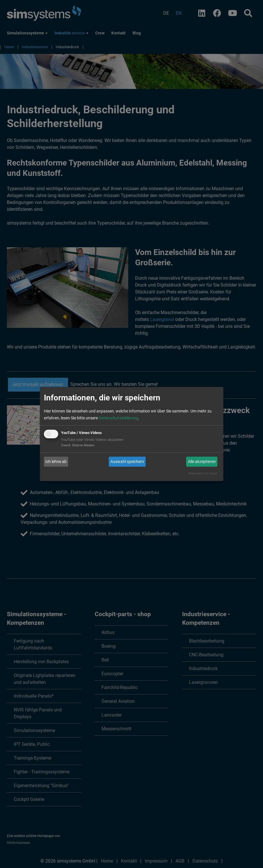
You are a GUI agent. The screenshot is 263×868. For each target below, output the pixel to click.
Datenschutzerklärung (118, 418)
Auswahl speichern (127, 462)
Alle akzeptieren (202, 462)
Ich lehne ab (56, 462)
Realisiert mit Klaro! (203, 473)
